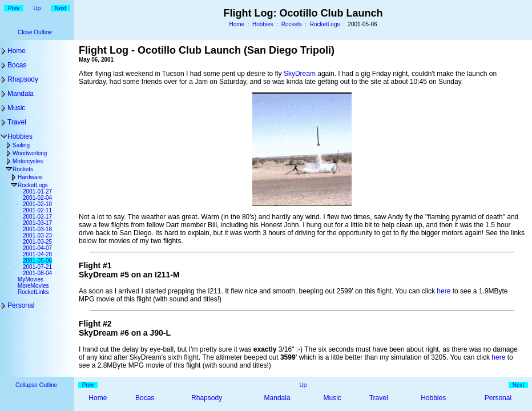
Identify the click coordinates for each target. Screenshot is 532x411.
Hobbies (263, 24)
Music (16, 108)
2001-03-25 (37, 242)
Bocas (17, 65)
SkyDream (300, 74)
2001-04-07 (37, 248)
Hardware (30, 177)
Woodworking (30, 153)
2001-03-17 (37, 223)
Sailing (21, 145)
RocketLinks (33, 292)
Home (237, 24)
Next (61, 8)
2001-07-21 (37, 267)
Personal (21, 305)
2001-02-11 (37, 210)
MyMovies (31, 279)
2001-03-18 (37, 229)
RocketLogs (325, 24)
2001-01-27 (37, 192)
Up (37, 8)
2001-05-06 (37, 261)
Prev (14, 8)
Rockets (292, 24)
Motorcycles (28, 161)
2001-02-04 (37, 198)
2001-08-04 (37, 273)
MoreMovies (33, 286)
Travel (17, 122)
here (444, 291)
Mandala (21, 94)
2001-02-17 (37, 217)
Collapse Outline (36, 385)
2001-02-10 (37, 204)
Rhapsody (23, 79)
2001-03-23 (37, 235)
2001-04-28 (37, 254)
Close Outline (35, 32)
